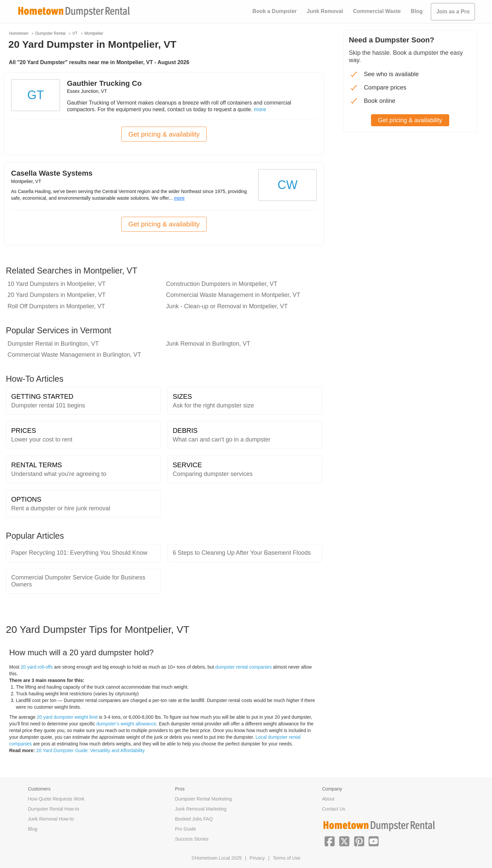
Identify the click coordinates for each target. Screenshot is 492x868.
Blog (417, 11)
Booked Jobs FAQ (194, 819)
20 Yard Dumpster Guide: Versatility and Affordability (90, 750)
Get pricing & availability (164, 134)
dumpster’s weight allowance (126, 724)
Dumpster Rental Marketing (204, 799)
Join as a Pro (453, 12)
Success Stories (192, 839)
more (260, 109)
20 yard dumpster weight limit (67, 717)
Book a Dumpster (274, 11)
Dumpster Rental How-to (54, 809)
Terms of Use (286, 858)
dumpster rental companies (243, 667)
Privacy (257, 858)
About (328, 799)
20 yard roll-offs (37, 667)
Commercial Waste (377, 11)
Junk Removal (325, 11)
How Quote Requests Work (56, 799)
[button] (330, 841)
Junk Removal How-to (51, 819)
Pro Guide (186, 829)
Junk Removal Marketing (201, 809)
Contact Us (334, 809)
